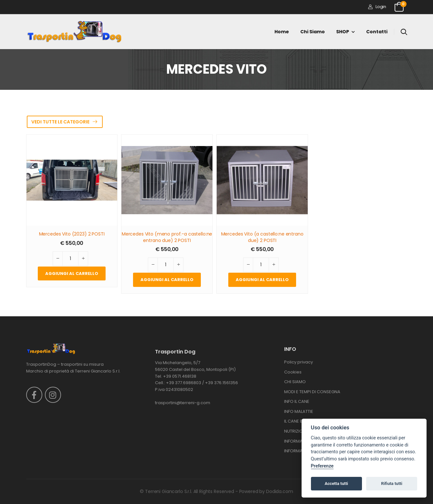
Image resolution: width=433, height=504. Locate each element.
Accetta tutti (336, 483)
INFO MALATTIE (299, 411)
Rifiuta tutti (392, 483)
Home (282, 32)
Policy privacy (299, 362)
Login (377, 7)
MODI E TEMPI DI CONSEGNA (312, 392)
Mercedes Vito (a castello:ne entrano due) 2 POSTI (262, 237)
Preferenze (322, 466)
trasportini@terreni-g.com (183, 403)
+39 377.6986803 (184, 383)
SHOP (343, 32)
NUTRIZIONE (296, 431)
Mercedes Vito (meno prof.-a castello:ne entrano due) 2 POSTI (167, 237)
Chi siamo (313, 32)
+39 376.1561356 (222, 383)
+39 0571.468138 (180, 376)
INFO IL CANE (297, 401)
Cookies (293, 372)
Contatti (377, 32)
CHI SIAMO (295, 382)
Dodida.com (280, 491)
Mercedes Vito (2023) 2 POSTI (72, 234)
